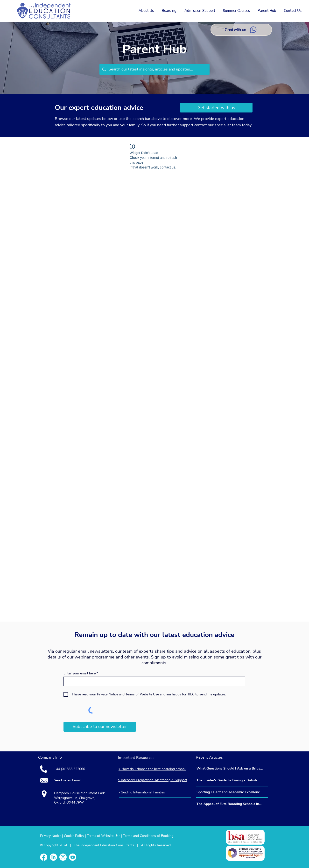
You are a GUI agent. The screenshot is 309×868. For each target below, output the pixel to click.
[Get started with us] (216, 108)
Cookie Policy (74, 836)
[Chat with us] (241, 30)
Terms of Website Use (104, 836)
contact (201, 125)
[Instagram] (63, 857)
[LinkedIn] (53, 857)
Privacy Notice (51, 836)
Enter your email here (80, 673)
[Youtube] (73, 857)
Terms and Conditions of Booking (148, 836)
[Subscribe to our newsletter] (100, 727)
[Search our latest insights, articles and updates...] (154, 69)
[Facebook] (44, 857)
